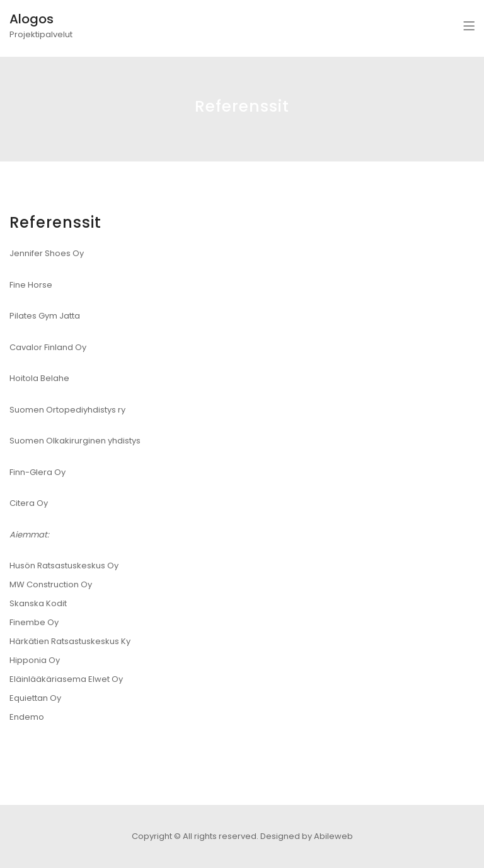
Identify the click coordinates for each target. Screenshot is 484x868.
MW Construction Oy (51, 584)
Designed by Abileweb (307, 836)
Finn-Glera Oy (37, 472)
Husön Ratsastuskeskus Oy (64, 566)
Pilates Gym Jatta (45, 316)
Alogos (32, 19)
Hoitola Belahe (39, 378)
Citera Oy (29, 503)
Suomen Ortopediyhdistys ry (67, 410)
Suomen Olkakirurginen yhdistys (75, 441)
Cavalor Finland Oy (48, 347)
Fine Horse (31, 285)
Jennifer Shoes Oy (47, 253)
